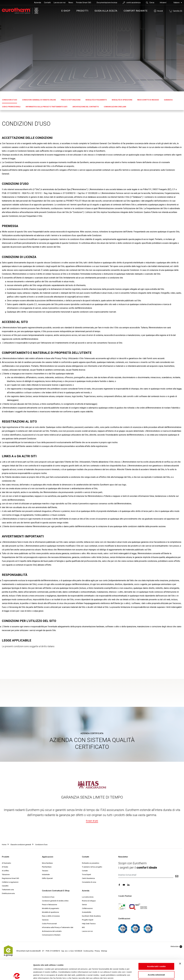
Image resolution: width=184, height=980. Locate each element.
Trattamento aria (8, 890)
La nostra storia (88, 897)
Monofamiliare (47, 863)
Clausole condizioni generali (21, 845)
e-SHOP (66, 11)
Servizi (84, 905)
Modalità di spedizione (122, 100)
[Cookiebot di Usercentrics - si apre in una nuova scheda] (16, 975)
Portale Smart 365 (84, 3)
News (71, 3)
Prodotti (82, 11)
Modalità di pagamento (96, 100)
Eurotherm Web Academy (91, 916)
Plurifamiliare (47, 867)
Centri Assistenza (88, 878)
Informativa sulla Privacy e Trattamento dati (47, 107)
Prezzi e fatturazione (71, 100)
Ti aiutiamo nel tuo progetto (92, 867)
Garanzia (168, 100)
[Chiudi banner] (180, 944)
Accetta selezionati (156, 955)
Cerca (150, 3)
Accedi (158, 11)
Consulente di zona (89, 882)
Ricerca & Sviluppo (89, 901)
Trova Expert (86, 874)
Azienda (38, 3)
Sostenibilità (87, 912)
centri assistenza (132, 3)
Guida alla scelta (106, 11)
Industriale (46, 874)
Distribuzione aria (8, 893)
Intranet (163, 3)
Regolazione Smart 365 (10, 878)
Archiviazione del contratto (86, 107)
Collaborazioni (87, 908)
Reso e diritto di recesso (148, 100)
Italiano (178, 3)
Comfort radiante (136, 11)
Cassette (5, 886)
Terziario (45, 871)
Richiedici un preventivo (91, 863)
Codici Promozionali (11, 107)
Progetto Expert (88, 920)
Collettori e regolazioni (10, 882)
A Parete (5, 867)
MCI (83, 927)
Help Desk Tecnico (89, 924)
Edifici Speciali (47, 878)
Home (4, 845)
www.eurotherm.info (50, 170)
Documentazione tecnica (107, 3)
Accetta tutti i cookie (156, 947)
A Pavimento (6, 863)
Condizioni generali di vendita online (39, 100)
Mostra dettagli (133, 975)
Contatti (47, 3)
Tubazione (6, 874)
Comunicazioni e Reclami (115, 107)
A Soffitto (5, 871)
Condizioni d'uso (10, 100)
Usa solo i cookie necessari (156, 963)
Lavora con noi (60, 3)
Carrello (176, 11)
